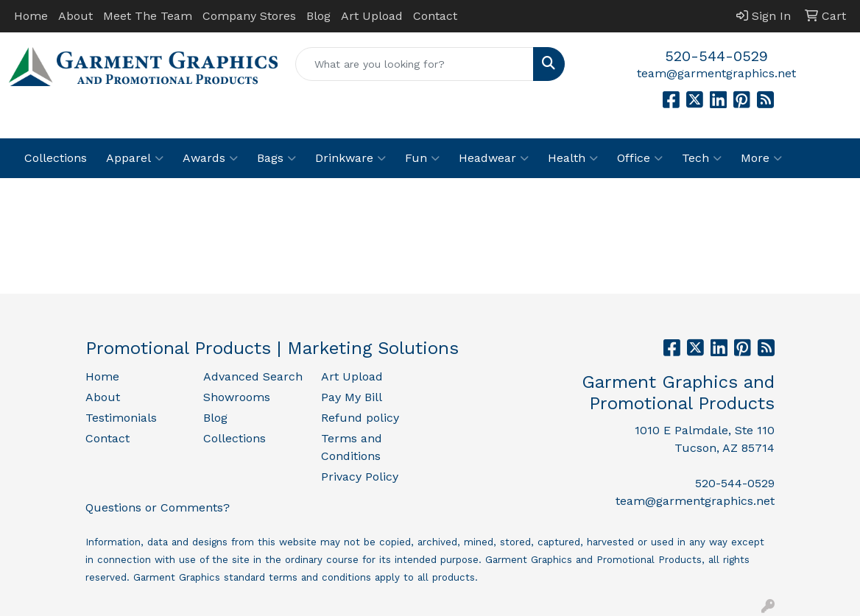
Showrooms (237, 397)
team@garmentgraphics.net (716, 73)
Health (573, 158)
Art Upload (372, 16)
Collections (56, 158)
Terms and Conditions (352, 447)
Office (640, 158)
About (75, 16)
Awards (210, 158)
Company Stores (249, 16)
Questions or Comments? (158, 507)
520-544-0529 (716, 56)
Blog (318, 16)
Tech (702, 158)
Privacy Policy (360, 477)
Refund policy (360, 418)
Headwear (494, 158)
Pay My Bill (352, 397)
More (761, 158)
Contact (435, 16)
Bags (276, 158)
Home (31, 16)
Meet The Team (148, 16)
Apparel (135, 158)
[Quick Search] (414, 64)
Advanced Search (253, 376)
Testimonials (121, 418)
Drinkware (350, 158)
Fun (422, 158)
